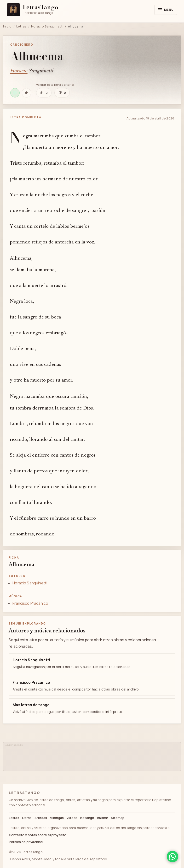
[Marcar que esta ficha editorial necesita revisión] (62, 93)
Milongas (57, 818)
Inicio (7, 26)
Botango (87, 818)
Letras (21, 26)
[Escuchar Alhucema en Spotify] (15, 93)
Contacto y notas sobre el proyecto (38, 835)
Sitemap (118, 818)
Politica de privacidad (26, 842)
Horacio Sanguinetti (47, 26)
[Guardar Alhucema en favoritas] (26, 93)
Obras (27, 818)
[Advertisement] (93, 758)
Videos (72, 818)
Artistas (41, 818)
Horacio (19, 71)
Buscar (103, 818)
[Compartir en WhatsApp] (172, 857)
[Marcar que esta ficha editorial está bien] (44, 93)
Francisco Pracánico (30, 603)
